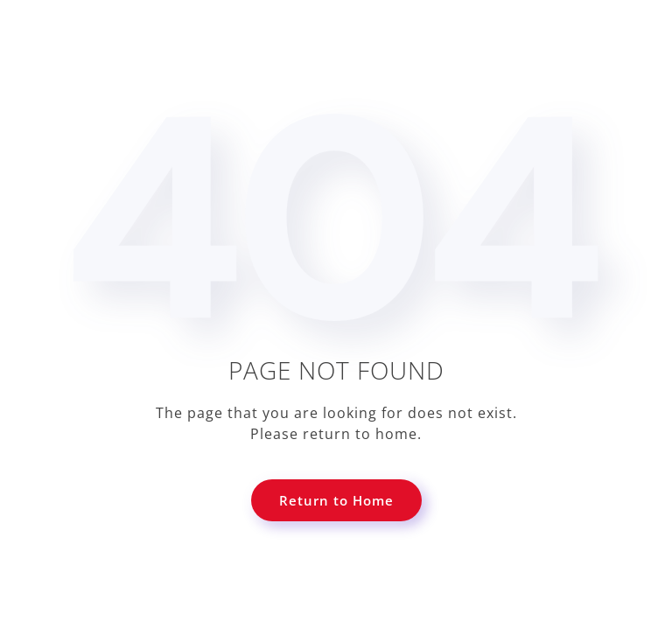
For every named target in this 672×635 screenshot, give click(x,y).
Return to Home (336, 500)
